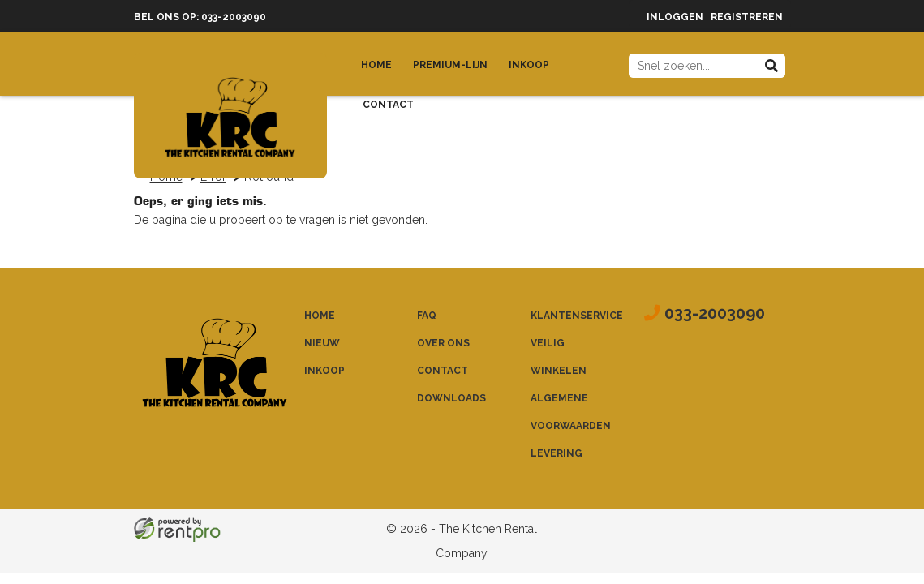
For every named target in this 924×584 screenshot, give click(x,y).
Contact (388, 105)
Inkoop (529, 65)
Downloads (451, 398)
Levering (557, 453)
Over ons (443, 343)
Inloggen (675, 17)
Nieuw (322, 343)
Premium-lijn (450, 65)
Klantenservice (577, 316)
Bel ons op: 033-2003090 (200, 17)
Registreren (747, 17)
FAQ (427, 316)
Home (376, 65)
